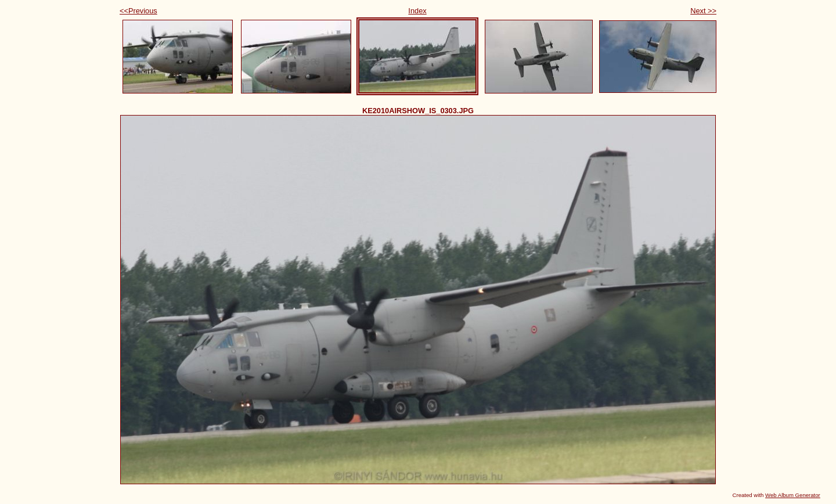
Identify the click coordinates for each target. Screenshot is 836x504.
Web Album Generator (793, 495)
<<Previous (138, 11)
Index (417, 11)
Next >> (703, 11)
